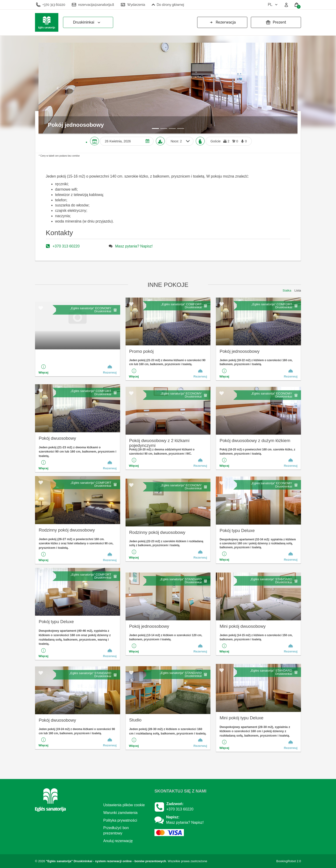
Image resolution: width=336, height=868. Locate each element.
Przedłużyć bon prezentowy (116, 830)
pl (273, 5)
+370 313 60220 (51, 5)
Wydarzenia (133, 5)
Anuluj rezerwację (118, 841)
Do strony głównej (168, 5)
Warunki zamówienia (121, 813)
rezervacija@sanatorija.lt (93, 5)
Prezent (276, 22)
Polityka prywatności (120, 820)
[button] (58, 88)
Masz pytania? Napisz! (134, 246)
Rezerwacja (222, 22)
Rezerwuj (110, 369)
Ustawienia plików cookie (124, 805)
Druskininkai (87, 22)
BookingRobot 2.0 (289, 861)
